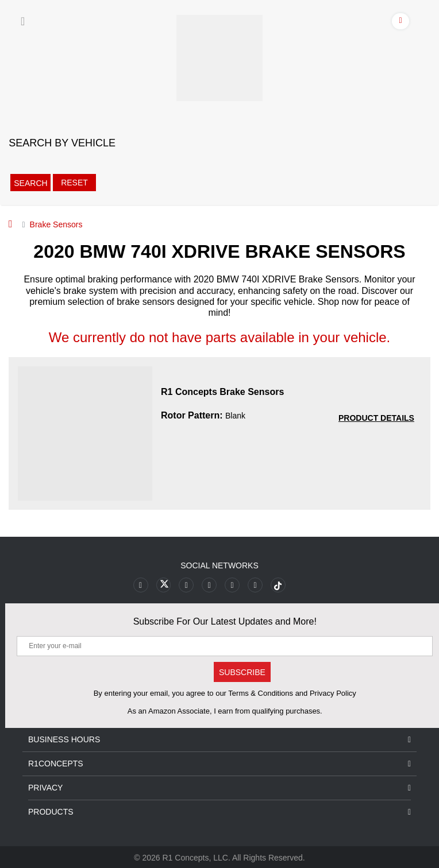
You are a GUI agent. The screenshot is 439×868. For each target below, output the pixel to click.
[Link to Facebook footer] (142, 585)
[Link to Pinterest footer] (209, 585)
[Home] (11, 224)
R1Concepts (219, 763)
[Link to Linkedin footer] (254, 585)
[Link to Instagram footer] (232, 585)
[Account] (401, 23)
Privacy (219, 787)
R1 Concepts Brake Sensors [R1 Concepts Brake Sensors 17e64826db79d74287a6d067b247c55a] (222, 392)
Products (219, 811)
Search (30, 183)
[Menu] (23, 21)
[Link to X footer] (165, 585)
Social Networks (219, 565)
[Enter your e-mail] (225, 646)
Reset (73, 183)
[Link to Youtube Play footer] (187, 585)
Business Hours (219, 739)
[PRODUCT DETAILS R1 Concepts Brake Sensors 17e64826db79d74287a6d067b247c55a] (376, 418)
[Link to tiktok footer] (277, 585)
